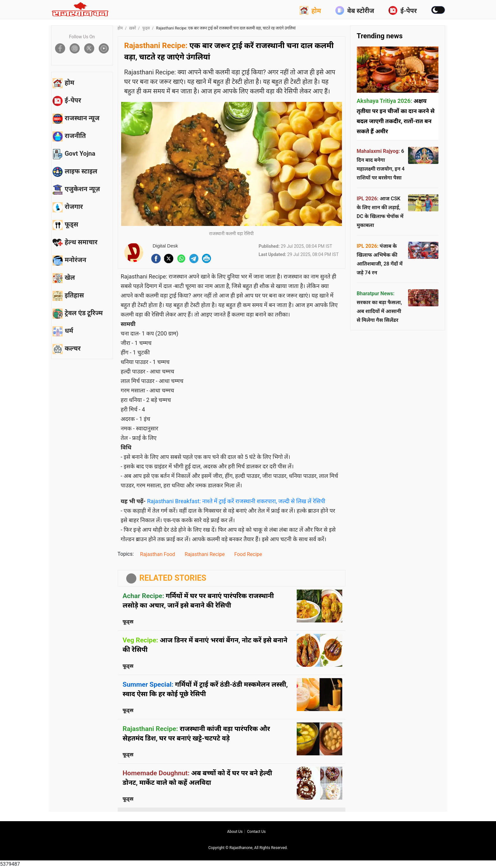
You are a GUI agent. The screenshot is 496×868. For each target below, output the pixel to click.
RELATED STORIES (173, 578)
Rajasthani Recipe (205, 554)
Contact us (256, 832)
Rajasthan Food (158, 554)
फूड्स (146, 28)
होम (310, 10)
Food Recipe (248, 554)
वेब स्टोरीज (355, 10)
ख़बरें (133, 28)
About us (235, 832)
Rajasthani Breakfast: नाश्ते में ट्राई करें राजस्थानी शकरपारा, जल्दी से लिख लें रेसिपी (236, 501)
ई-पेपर (403, 10)
